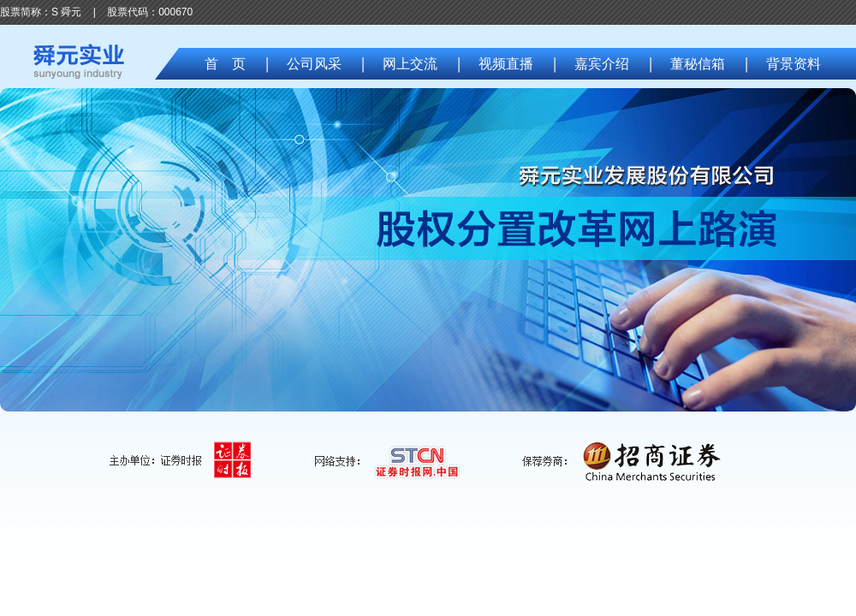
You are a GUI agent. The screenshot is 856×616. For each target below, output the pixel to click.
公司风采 (314, 64)
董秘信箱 (698, 64)
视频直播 (506, 64)
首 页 (225, 64)
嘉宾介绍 (602, 64)
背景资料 (794, 64)
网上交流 (410, 64)
